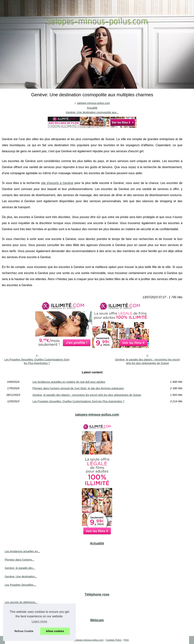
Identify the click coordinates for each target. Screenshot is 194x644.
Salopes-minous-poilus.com (89, 640)
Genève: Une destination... (21, 576)
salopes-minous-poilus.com (93, 103)
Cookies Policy (114, 640)
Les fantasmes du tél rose (20, 611)
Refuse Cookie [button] (24, 631)
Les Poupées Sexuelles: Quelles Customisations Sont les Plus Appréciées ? (37, 361)
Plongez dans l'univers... (20, 560)
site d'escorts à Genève (57, 183)
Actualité (92, 108)
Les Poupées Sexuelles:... (20, 585)
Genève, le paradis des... (20, 568)
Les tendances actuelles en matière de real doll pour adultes (69, 382)
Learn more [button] (39, 621)
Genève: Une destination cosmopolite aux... (92, 112)
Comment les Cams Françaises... (25, 628)
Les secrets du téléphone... (21, 602)
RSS (126, 640)
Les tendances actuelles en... (22, 551)
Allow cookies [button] (55, 631)
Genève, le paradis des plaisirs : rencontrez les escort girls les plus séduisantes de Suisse (147, 361)
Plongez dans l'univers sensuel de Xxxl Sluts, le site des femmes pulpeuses (78, 388)
